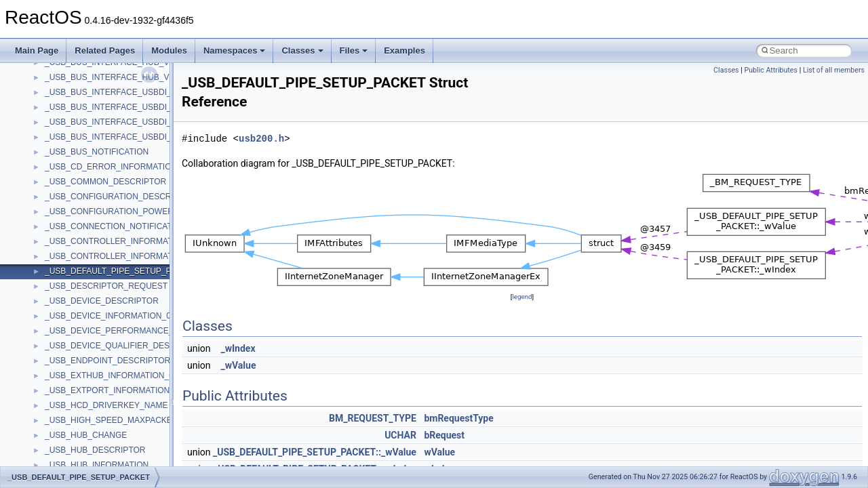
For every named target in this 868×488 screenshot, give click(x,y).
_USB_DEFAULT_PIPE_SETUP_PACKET (121, 271)
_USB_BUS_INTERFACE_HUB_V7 (109, 77)
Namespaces (235, 50)
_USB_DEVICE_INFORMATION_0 (108, 316)
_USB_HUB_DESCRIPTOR (95, 450)
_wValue (239, 365)
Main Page (37, 50)
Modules (169, 50)
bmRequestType (458, 418)
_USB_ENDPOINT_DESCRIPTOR (107, 361)
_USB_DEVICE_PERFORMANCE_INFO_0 (123, 331)
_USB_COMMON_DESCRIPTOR (105, 182)
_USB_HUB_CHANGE (86, 435)
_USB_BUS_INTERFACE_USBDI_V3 (113, 137)
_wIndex (238, 348)
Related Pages (105, 50)
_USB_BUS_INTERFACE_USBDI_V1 (113, 107)
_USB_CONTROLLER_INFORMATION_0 (120, 241)
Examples (405, 50)
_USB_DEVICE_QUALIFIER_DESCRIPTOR (125, 346)
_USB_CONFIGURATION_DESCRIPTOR (120, 197)
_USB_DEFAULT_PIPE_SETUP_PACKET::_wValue (315, 452)
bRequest (444, 435)
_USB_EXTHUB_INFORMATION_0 (109, 375)
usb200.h (261, 139)
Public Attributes (771, 70)
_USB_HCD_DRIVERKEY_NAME (106, 405)
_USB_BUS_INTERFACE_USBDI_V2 (113, 122)
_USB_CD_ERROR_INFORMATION (111, 167)
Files (354, 50)
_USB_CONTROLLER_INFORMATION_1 (120, 256)
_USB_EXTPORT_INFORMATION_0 (112, 390)
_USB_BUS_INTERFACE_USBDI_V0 (113, 92)
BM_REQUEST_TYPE (373, 418)
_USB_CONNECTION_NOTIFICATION (116, 226)
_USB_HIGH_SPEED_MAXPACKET (111, 420)
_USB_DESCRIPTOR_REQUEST (106, 286)
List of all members (834, 70)
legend (522, 297)
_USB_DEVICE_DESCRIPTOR (102, 301)
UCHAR (400, 435)
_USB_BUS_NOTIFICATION (97, 152)
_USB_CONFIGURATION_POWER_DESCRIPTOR (138, 211)
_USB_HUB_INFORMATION (97, 465)
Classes (302, 50)
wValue (439, 452)
